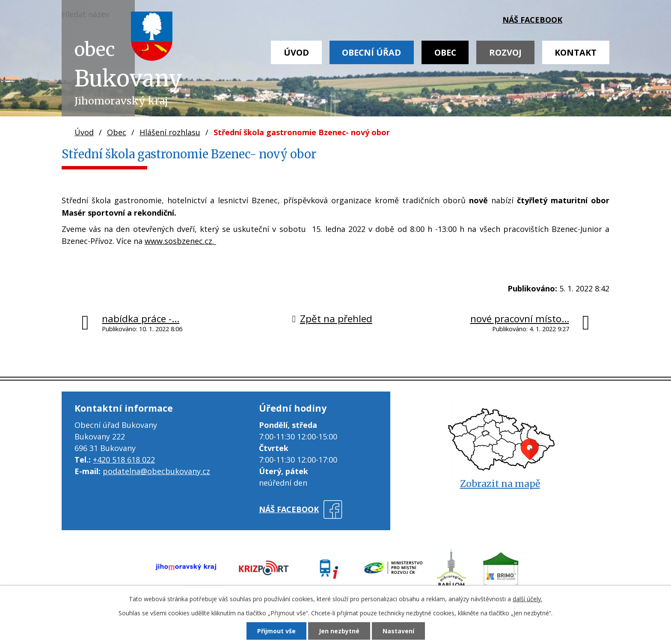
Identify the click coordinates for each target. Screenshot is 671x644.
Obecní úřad (371, 52)
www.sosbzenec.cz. (180, 241)
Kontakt (576, 52)
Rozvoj (505, 52)
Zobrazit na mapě (500, 484)
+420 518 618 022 (124, 460)
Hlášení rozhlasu (170, 132)
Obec (445, 52)
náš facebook (532, 20)
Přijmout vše (276, 631)
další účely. (527, 599)
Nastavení (398, 631)
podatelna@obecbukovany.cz (156, 471)
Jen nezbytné (339, 631)
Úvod (296, 52)
